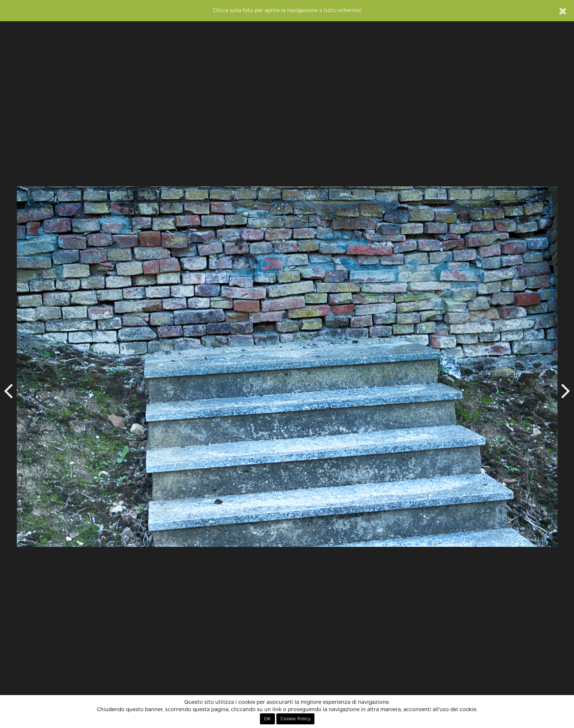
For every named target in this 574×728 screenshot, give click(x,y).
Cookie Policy (295, 719)
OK (267, 719)
